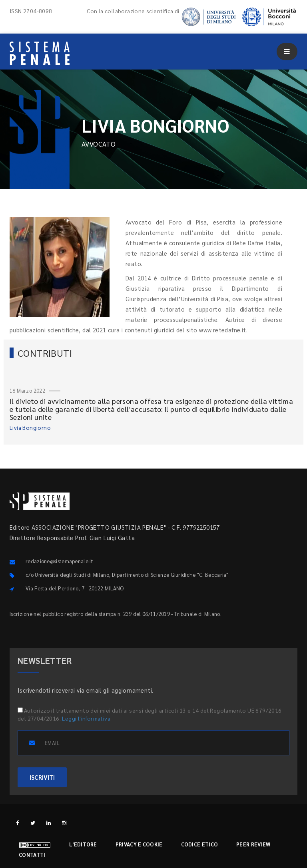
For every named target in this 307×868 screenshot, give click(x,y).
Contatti (32, 855)
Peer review (253, 844)
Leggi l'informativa (86, 718)
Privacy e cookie (139, 844)
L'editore (83, 844)
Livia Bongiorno (30, 427)
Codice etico (200, 844)
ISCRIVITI (42, 777)
